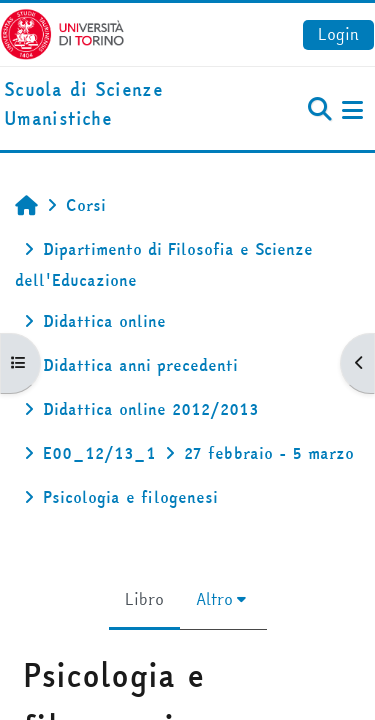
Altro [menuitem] (214, 599)
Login (338, 34)
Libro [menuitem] (144, 599)
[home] (125, 105)
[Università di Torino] (62, 32)
